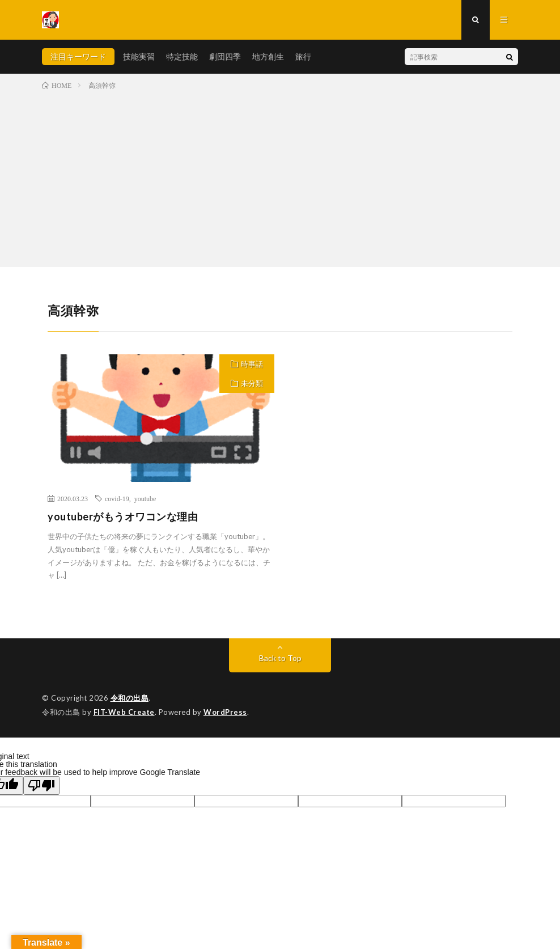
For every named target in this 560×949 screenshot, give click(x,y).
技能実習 (139, 56)
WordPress (225, 712)
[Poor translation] (41, 785)
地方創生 (268, 56)
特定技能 (182, 56)
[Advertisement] (280, 176)
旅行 (303, 56)
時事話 (252, 364)
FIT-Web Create (124, 712)
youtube (145, 498)
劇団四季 (225, 56)
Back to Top (280, 658)
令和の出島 (130, 698)
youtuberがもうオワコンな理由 (123, 516)
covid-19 (117, 498)
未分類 (252, 383)
